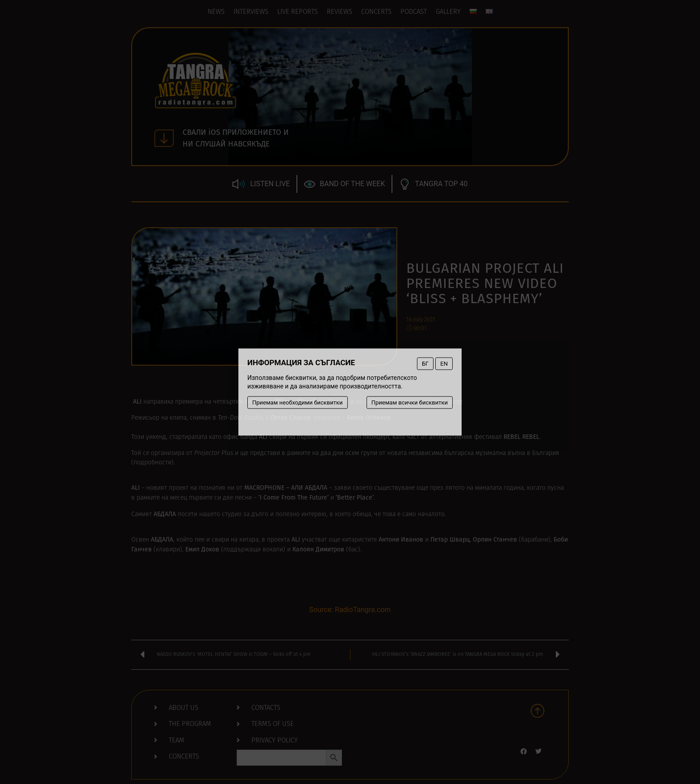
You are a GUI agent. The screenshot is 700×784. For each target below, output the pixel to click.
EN (444, 364)
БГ (425, 364)
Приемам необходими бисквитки (298, 402)
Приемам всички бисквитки (410, 402)
